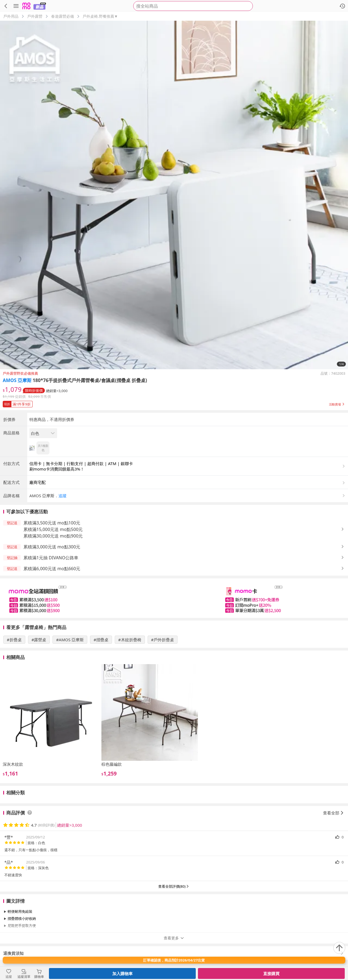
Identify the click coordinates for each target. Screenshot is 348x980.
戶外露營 (35, 16)
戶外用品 (11, 16)
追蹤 (63, 496)
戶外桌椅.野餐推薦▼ (100, 16)
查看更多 (174, 938)
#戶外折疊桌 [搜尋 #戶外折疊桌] (163, 640)
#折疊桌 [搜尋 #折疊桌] (14, 640)
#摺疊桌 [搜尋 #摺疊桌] (101, 640)
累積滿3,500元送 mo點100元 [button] (52, 523)
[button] (174, 403)
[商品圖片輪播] (174, 195)
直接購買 (271, 973)
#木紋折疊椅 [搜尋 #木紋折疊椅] (130, 640)
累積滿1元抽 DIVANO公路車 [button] (51, 558)
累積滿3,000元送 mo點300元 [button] (52, 547)
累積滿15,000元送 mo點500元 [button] (53, 529)
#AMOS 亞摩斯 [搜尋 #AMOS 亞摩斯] (70, 640)
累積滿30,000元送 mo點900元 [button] (53, 536)
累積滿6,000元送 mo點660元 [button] (52, 569)
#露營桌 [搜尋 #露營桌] (39, 640)
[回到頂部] (339, 948)
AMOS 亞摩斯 (17, 380)
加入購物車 (122, 973)
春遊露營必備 (63, 16)
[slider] (174, 598)
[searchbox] (193, 6)
